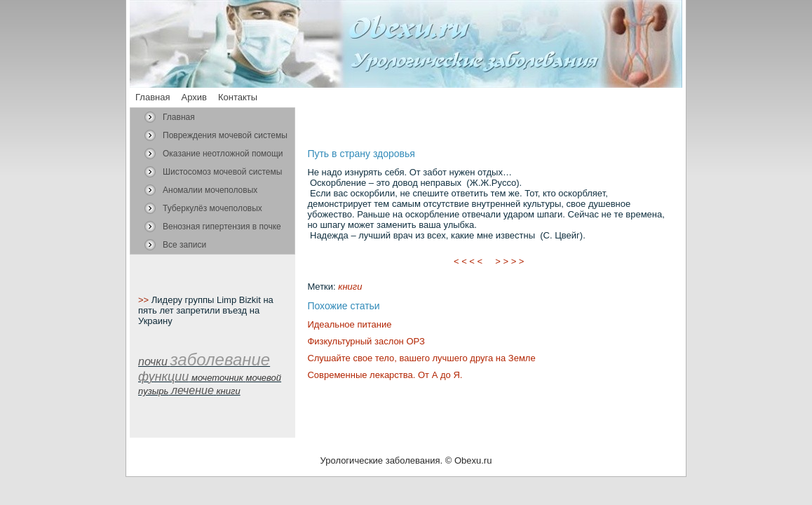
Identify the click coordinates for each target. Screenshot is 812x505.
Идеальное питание (349, 324)
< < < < (468, 261)
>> (145, 300)
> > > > (510, 261)
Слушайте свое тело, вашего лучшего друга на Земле (421, 358)
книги (350, 287)
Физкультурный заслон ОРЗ (366, 341)
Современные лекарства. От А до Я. (385, 375)
